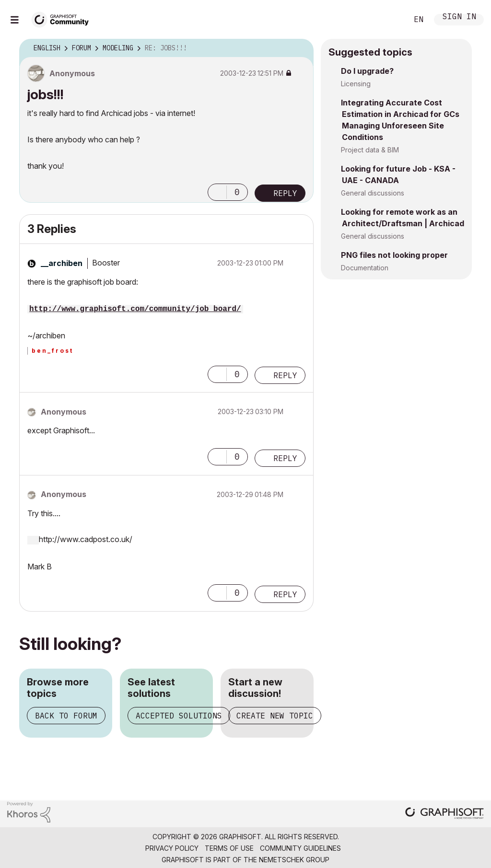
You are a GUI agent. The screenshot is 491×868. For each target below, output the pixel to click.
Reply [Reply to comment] (285, 375)
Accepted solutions (179, 716)
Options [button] (300, 48)
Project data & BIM (370, 150)
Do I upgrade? (367, 71)
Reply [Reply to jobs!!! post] (285, 193)
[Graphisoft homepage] (444, 814)
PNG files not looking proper (394, 255)
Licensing (356, 84)
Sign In (459, 17)
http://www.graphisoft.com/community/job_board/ (135, 309)
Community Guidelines (300, 848)
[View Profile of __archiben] (62, 263)
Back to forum (66, 716)
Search (390, 20)
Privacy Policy (172, 848)
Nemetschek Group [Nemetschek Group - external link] (294, 860)
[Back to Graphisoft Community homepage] (63, 18)
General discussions (373, 193)
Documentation (365, 268)
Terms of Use (229, 848)
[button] (217, 192)
